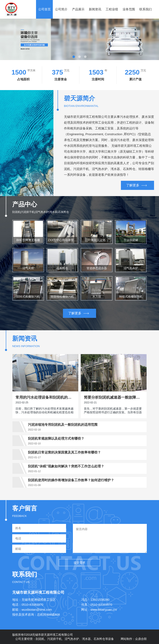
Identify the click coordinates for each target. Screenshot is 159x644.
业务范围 (129, 9)
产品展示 (78, 9)
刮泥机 (40, 639)
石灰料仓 (99, 639)
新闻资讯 (95, 9)
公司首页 (45, 9)
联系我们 (146, 9)
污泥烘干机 (54, 639)
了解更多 (136, 185)
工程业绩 (112, 9)
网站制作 (126, 639)
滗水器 (86, 639)
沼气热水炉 (72, 639)
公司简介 (61, 9)
